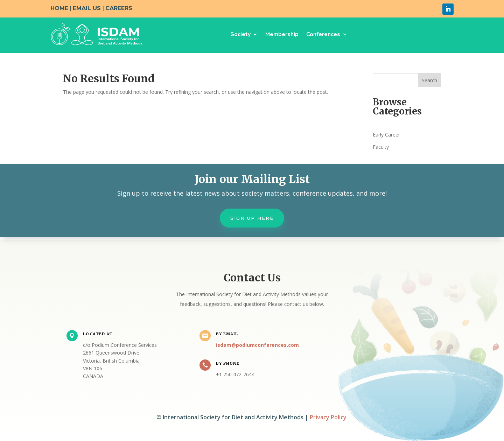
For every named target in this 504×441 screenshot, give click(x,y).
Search (429, 80)
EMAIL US (87, 8)
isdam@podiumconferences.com (257, 345)
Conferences (323, 34)
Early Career (386, 135)
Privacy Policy (328, 417)
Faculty (381, 147)
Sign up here (252, 218)
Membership (282, 34)
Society (240, 34)
